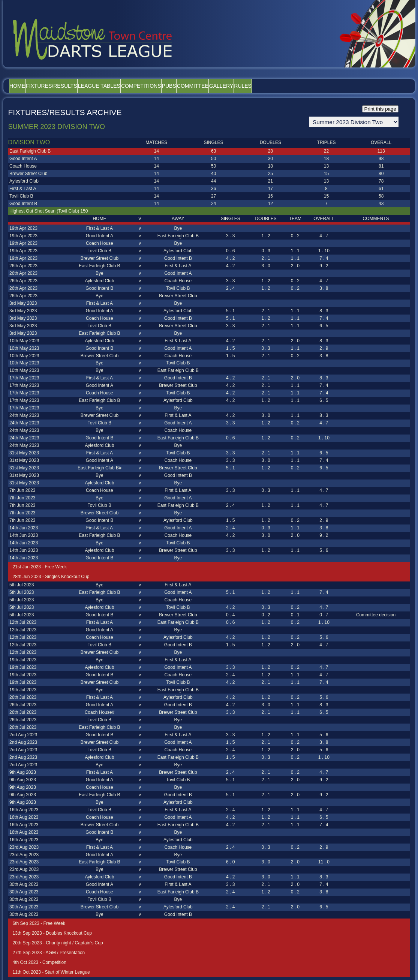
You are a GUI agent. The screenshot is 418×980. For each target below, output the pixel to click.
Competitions (176, 86)
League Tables (124, 86)
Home (22, 86)
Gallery (287, 86)
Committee (248, 86)
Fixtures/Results (67, 86)
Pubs (214, 86)
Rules (318, 86)
